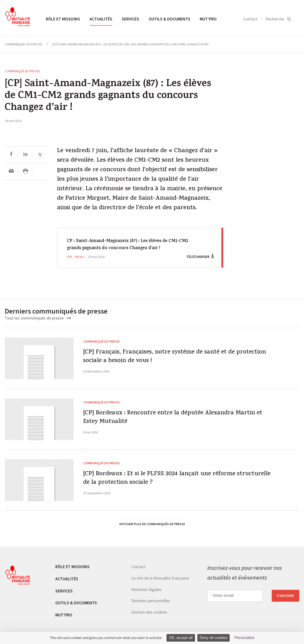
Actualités (101, 19)
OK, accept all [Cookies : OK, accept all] (181, 638)
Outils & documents (169, 19)
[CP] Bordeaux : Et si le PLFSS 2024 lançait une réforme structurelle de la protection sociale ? (171, 480)
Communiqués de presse (23, 44)
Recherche (275, 19)
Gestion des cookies (149, 612)
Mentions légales (146, 589)
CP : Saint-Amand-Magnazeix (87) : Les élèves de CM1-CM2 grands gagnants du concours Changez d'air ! (130, 245)
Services (131, 19)
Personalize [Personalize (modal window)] (244, 638)
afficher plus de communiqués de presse (152, 524)
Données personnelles (151, 601)
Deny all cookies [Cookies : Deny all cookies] (214, 638)
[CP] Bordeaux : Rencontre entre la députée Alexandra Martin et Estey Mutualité (169, 419)
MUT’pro (208, 19)
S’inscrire (285, 596)
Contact (250, 19)
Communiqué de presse (22, 71)
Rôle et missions (63, 19)
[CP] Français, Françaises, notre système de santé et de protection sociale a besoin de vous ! (171, 358)
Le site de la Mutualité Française (160, 578)
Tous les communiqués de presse (38, 318)
